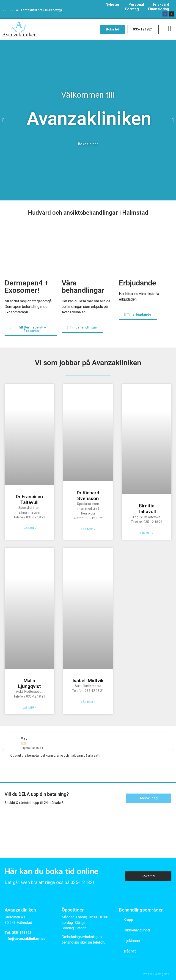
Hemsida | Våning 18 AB (157, 974)
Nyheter (113, 4)
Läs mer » (29, 528)
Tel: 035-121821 (18, 933)
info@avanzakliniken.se (25, 939)
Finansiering (159, 9)
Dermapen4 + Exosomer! (27, 287)
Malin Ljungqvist (29, 683)
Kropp (128, 920)
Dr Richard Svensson (88, 496)
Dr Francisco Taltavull (29, 500)
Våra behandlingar (83, 287)
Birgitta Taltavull (147, 509)
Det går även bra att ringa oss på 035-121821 (50, 882)
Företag (132, 9)
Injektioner (132, 941)
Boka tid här (88, 144)
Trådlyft (130, 951)
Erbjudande (137, 283)
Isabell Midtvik (88, 681)
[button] (113, 29)
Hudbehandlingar (137, 930)
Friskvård (161, 4)
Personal (136, 4)
